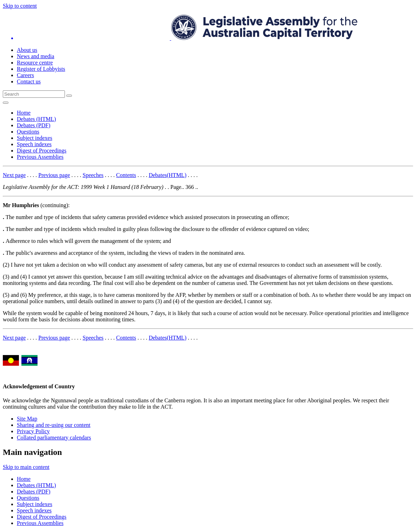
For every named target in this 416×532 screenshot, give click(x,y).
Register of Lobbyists (41, 69)
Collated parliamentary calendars (54, 438)
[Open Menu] (6, 103)
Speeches (93, 175)
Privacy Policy (33, 431)
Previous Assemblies (40, 157)
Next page (14, 175)
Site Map (27, 419)
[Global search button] (69, 96)
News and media (36, 56)
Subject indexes (35, 138)
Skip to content (20, 6)
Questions (28, 132)
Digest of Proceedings (42, 151)
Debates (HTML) (36, 119)
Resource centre (35, 63)
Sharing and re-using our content (54, 425)
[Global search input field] (34, 94)
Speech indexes (34, 144)
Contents (126, 175)
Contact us (29, 81)
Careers (25, 75)
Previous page (54, 175)
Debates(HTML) (168, 175)
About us (27, 50)
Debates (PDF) (34, 125)
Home (24, 113)
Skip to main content (26, 467)
